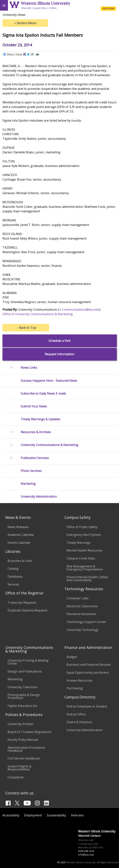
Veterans (77, 815)
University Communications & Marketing (49, 445)
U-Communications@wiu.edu (79, 310)
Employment (33, 815)
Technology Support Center (86, 622)
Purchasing (75, 688)
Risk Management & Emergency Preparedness (85, 568)
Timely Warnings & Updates (40, 419)
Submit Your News (34, 406)
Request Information (60, 354)
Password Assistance (81, 614)
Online (53, 8)
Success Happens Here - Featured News (49, 381)
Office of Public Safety (82, 527)
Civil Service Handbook (24, 758)
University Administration (39, 497)
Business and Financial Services (89, 665)
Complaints (16, 777)
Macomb (26, 8)
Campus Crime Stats (81, 558)
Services (13, 584)
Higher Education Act (22, 706)
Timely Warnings (79, 543)
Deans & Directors (79, 722)
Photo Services (31, 471)
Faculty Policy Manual (23, 740)
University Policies (20, 724)
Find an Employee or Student (87, 706)
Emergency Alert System (84, 535)
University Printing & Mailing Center (28, 662)
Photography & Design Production (24, 696)
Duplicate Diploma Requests (28, 610)
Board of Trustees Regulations (30, 732)
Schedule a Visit (60, 341)
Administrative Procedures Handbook (26, 749)
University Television (22, 687)
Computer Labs (78, 598)
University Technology (83, 630)
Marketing (28, 484)
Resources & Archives (36, 432)
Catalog (13, 569)
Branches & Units (20, 561)
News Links (29, 368)
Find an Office (76, 714)
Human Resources (79, 680)
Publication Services (35, 458)
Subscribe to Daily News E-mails (43, 394)
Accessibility (11, 815)
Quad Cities (40, 8)
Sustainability (56, 815)
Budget (72, 657)
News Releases (18, 527)
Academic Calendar (21, 535)
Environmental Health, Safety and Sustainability (87, 579)
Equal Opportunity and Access (88, 673)
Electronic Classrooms (82, 606)
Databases (15, 576)
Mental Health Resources (84, 550)
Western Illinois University (45, 3)
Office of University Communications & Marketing (38, 314)
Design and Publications (25, 671)
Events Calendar (19, 543)
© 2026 (61, 862)
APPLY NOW (108, 9)
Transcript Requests (22, 603)
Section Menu (25, 23)
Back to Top (26, 328)
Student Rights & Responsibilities (20, 768)
